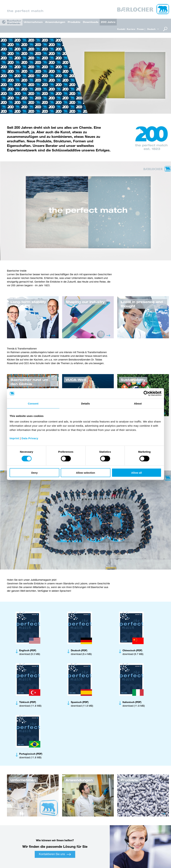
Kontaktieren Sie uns (55, 854)
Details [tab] (85, 404)
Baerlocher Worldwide (14, 22)
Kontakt (121, 29)
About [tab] (138, 404)
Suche (165, 29)
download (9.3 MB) (30, 652)
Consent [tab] (33, 404)
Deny (34, 473)
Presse (140, 29)
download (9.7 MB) (133, 652)
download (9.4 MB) (81, 652)
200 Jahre (108, 22)
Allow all (137, 473)
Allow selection (85, 473)
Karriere (131, 29)
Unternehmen (33, 22)
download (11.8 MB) (30, 704)
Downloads (91, 22)
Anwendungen (55, 22)
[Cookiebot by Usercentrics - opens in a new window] (146, 393)
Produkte (74, 22)
